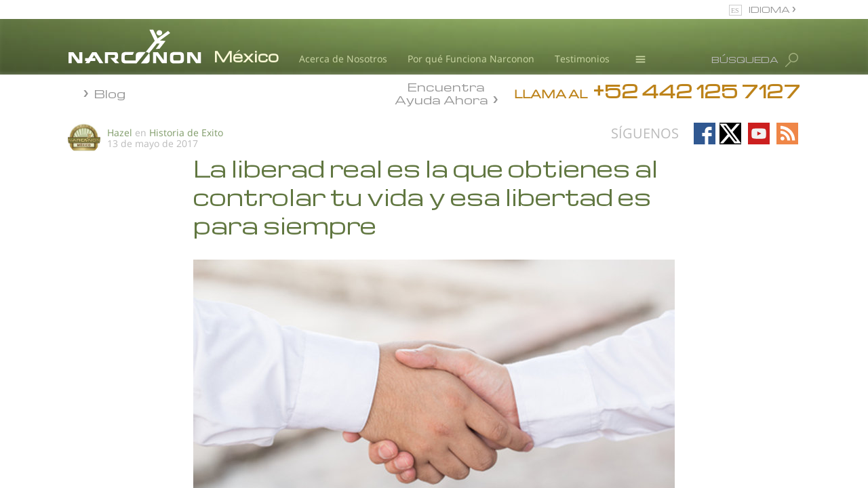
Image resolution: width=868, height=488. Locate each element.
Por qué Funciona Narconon (471, 59)
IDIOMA (770, 9)
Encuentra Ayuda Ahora (441, 92)
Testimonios (582, 59)
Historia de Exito (186, 133)
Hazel (120, 133)
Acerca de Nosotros (343, 59)
